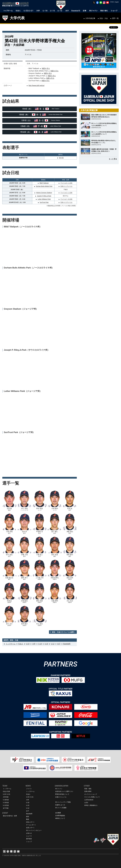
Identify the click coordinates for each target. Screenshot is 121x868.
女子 (59, 644)
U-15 (46, 644)
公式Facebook (89, 800)
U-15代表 (6, 803)
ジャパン (29, 789)
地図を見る (46, 68)
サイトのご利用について (92, 797)
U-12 (53, 644)
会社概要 (58, 813)
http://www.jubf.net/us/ (36, 85)
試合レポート (30, 822)
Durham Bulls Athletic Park (44, 186)
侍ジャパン (59, 789)
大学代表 (17, 18)
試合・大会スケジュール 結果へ (64, 632)
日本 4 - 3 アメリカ (66, 202)
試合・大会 (104, 18)
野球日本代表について (62, 794)
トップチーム (11, 644)
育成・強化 (88, 789)
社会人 (21, 644)
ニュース (29, 836)
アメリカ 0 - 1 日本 (66, 183)
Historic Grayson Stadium (44, 193)
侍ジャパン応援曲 (61, 808)
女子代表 (6, 808)
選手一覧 (115, 18)
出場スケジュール (61, 797)
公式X (86, 803)
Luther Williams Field (44, 199)
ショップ (29, 842)
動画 (28, 819)
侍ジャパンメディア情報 (63, 802)
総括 (28, 816)
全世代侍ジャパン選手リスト (64, 791)
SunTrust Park (44, 202)
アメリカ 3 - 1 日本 (66, 193)
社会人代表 (6, 791)
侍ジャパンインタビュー (34, 830)
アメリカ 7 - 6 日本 (66, 199)
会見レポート (30, 828)
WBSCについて (60, 818)
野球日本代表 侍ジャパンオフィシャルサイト (16, 4)
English (117, 2)
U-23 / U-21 (7, 794)
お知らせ (29, 833)
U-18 (40, 644)
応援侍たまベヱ (60, 805)
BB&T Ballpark (44, 183)
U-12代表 (6, 805)
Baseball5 (67, 644)
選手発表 (29, 839)
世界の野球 (88, 791)
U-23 (28, 644)
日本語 (112, 2)
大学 (34, 644)
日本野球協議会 (60, 816)
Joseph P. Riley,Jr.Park (44, 196)
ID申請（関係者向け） (91, 805)
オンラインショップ (91, 794)
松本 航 (61, 158)
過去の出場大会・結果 (10, 816)
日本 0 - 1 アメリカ (66, 186)
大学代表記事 (90, 18)
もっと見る (113, 159)
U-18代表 (6, 800)
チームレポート (31, 825)
